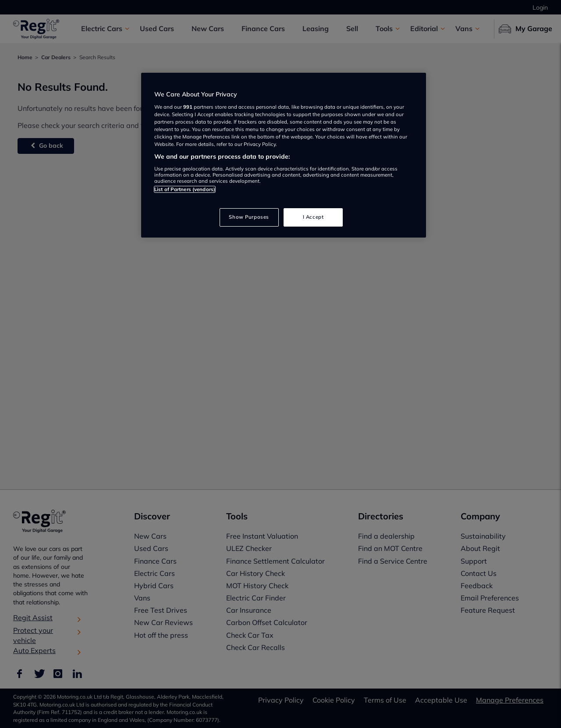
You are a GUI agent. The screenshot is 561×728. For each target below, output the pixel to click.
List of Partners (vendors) (185, 189)
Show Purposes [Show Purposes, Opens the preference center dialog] (249, 217)
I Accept (313, 217)
